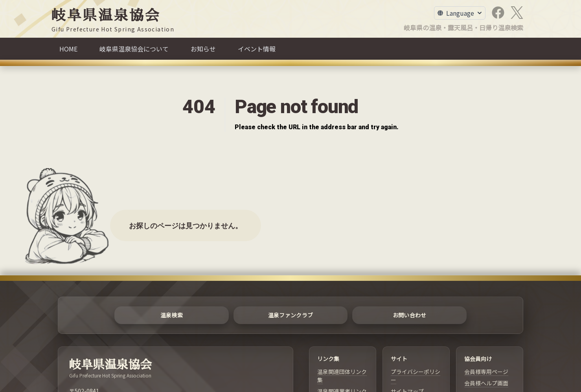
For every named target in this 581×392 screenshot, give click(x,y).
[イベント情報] (257, 49)
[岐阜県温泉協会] (113, 21)
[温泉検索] (172, 315)
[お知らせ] (203, 49)
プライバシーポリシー (416, 376)
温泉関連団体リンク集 (342, 376)
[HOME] (68, 49)
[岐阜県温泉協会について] (134, 49)
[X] (517, 13)
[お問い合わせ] (409, 315)
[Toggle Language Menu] (460, 13)
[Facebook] (498, 13)
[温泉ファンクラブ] (291, 315)
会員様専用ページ (486, 372)
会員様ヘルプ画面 (486, 383)
